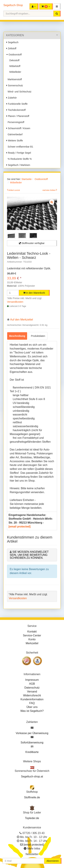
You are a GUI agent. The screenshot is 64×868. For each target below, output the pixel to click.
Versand (32, 692)
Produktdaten (38, 336)
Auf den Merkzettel (22, 320)
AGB (32, 684)
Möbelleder (15, 72)
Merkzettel (32, 643)
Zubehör (12, 98)
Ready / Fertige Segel (19, 153)
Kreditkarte (32, 752)
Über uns (32, 707)
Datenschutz (32, 688)
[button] (57, 6)
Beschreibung (17, 336)
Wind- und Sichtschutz (19, 92)
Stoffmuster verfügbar (32, 243)
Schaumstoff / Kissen (18, 128)
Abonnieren (53, 861)
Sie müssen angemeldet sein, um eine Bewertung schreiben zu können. (29, 555)
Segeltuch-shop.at (32, 776)
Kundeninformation (32, 699)
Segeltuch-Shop (13, 5)
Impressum (32, 680)
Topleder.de (32, 818)
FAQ (32, 703)
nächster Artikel (49, 190)
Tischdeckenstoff (16, 110)
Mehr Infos (34, 849)
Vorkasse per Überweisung (32, 733)
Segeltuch (12, 42)
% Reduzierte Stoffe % (19, 159)
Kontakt (32, 632)
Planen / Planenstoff (18, 116)
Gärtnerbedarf (14, 134)
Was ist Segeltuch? (32, 711)
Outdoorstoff (14, 55)
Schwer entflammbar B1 (20, 147)
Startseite (27, 179)
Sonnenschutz (15, 85)
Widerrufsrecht (32, 695)
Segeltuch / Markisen (18, 165)
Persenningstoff (15, 122)
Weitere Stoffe (15, 141)
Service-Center (32, 635)
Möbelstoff (14, 66)
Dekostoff (14, 60)
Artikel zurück (14, 190)
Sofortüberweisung (32, 743)
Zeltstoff (11, 48)
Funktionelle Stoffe (17, 104)
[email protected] (20, 527)
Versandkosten (15, 302)
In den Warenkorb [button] (34, 293)
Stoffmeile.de (32, 797)
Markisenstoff (14, 79)
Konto (32, 639)
